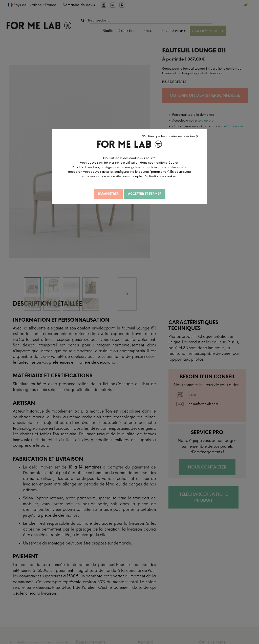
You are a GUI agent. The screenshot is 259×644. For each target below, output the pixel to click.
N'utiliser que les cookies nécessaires (170, 136)
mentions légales (170, 162)
